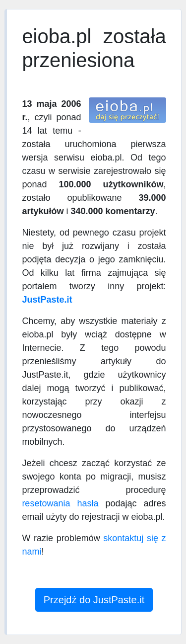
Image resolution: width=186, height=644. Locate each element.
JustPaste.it (47, 300)
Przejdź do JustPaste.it (94, 600)
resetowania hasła (60, 503)
